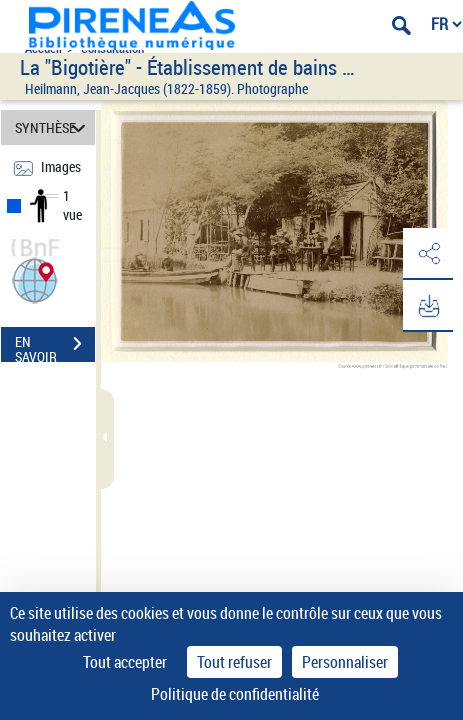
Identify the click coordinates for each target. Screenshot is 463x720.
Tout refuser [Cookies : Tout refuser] (234, 662)
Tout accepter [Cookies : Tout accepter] (125, 662)
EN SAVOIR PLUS (55, 346)
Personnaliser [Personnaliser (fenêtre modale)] (345, 662)
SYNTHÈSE (53, 127)
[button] (35, 278)
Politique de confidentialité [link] (235, 694)
